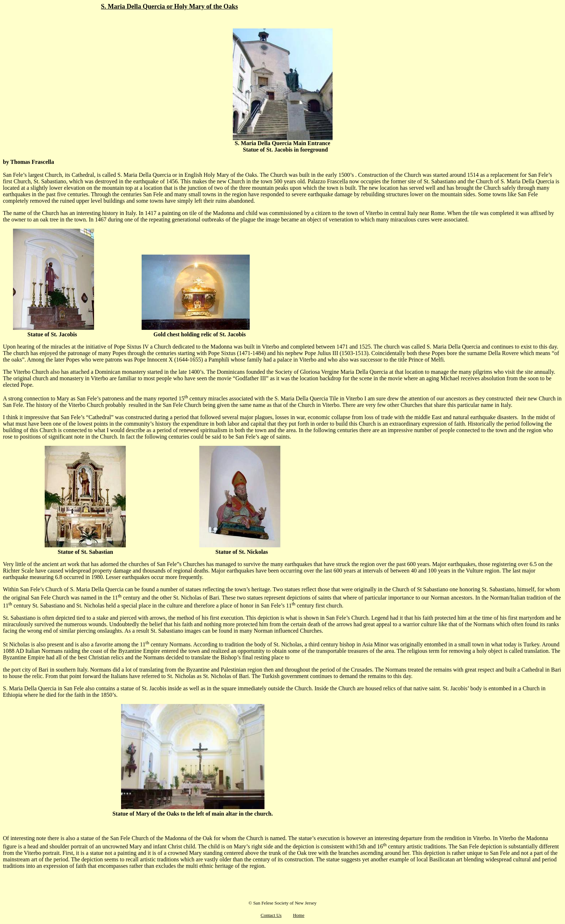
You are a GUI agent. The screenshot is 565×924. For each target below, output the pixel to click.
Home (299, 915)
